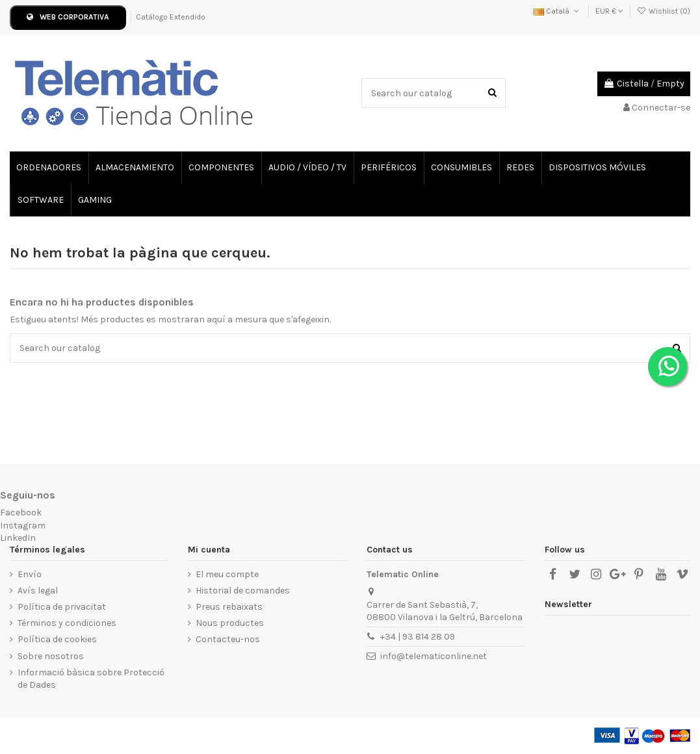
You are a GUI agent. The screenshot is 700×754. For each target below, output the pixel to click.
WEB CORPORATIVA (68, 17)
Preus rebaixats (229, 607)
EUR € (609, 11)
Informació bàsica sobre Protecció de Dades (91, 679)
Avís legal (38, 591)
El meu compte (227, 574)
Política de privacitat (62, 607)
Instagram (23, 526)
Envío (30, 574)
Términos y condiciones (67, 623)
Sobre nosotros (51, 656)
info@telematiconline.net (434, 656)
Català (557, 11)
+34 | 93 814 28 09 (418, 637)
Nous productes (230, 623)
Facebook (21, 513)
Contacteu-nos (228, 639)
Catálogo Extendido (171, 17)
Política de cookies (57, 639)
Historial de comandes (243, 591)
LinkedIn (18, 538)
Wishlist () (664, 11)
